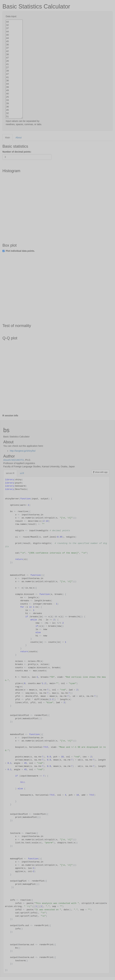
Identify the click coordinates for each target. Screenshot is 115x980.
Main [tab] (8, 138)
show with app (100, 472)
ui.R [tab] (22, 473)
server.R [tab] (10, 473)
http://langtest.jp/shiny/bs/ (23, 451)
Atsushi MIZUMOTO (14, 460)
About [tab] (19, 138)
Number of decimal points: (17, 152)
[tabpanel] (57, 281)
